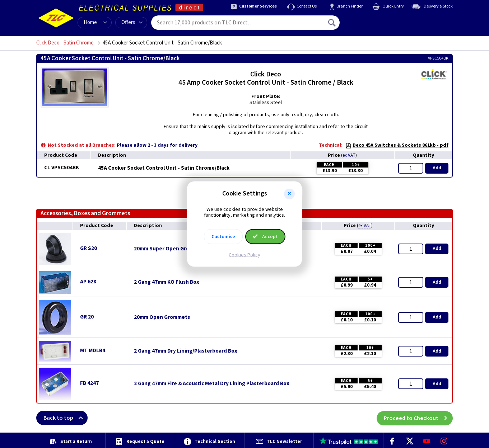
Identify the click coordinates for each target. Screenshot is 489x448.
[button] (289, 194)
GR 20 (87, 317)
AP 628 (88, 282)
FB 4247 (89, 383)
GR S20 (89, 248)
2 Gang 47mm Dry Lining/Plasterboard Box (186, 351)
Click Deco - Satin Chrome (65, 43)
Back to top (66, 418)
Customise (223, 237)
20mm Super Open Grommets (170, 249)
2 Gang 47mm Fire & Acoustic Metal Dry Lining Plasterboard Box (212, 384)
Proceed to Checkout (418, 418)
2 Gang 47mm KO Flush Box (167, 282)
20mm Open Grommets (162, 317)
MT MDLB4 (93, 351)
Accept (265, 237)
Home (90, 22)
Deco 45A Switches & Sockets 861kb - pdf (397, 145)
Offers (132, 22)
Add (437, 168)
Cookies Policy (244, 255)
